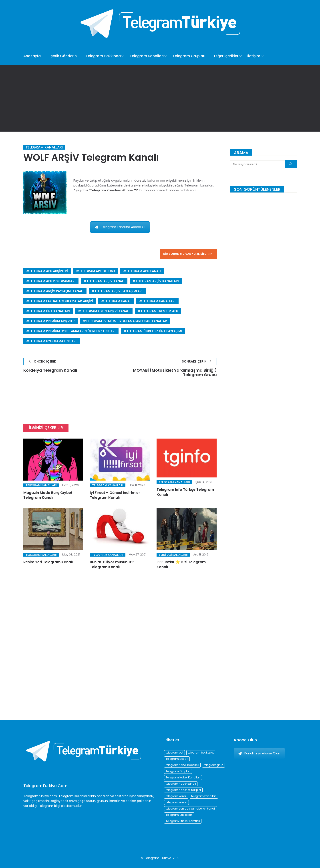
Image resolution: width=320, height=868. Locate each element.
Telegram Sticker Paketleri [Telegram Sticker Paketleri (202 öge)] (183, 821)
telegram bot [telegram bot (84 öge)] (174, 753)
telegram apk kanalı (143, 271)
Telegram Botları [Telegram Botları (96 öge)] (177, 759)
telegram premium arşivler (52, 321)
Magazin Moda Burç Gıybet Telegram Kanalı (48, 495)
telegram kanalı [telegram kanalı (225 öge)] (176, 802)
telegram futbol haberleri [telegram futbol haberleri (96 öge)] (182, 765)
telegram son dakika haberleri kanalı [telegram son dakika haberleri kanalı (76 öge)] (191, 809)
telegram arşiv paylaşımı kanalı (56, 291)
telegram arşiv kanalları (157, 281)
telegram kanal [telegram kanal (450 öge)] (176, 796)
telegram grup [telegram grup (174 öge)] (213, 765)
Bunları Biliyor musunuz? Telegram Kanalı (112, 564)
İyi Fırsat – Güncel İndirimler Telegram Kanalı (115, 495)
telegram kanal (118, 301)
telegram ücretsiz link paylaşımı (154, 331)
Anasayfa (32, 56)
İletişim (254, 56)
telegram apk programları (52, 281)
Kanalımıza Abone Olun (259, 753)
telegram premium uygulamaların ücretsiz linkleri (72, 331)
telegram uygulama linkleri (53, 341)
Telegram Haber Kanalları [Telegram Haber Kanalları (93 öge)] (183, 777)
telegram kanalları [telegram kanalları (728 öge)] (204, 796)
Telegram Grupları (189, 56)
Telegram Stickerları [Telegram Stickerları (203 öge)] (179, 815)
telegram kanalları (159, 301)
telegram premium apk (159, 311)
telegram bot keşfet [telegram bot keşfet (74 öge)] (201, 753)
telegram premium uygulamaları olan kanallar (126, 321)
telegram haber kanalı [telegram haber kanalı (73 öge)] (181, 784)
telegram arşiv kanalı (105, 281)
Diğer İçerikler (226, 56)
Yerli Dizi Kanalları (173, 555)
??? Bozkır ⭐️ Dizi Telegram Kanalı (181, 564)
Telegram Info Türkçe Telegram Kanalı (185, 492)
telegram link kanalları (49, 311)
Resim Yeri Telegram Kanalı (48, 562)
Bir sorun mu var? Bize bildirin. (188, 254)
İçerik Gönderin (63, 56)
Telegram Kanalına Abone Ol (120, 227)
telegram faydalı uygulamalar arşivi (61, 301)
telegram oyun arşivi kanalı (105, 311)
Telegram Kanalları (147, 56)
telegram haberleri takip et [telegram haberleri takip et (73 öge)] (183, 790)
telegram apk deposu (97, 271)
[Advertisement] (160, 98)
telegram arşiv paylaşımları (119, 291)
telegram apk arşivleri (48, 271)
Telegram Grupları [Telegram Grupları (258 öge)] (178, 771)
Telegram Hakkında (103, 56)
